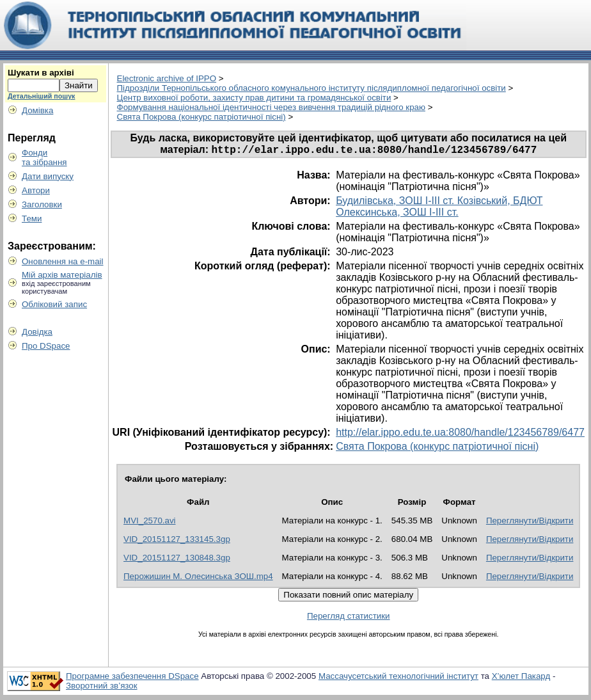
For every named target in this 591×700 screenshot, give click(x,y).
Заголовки (42, 204)
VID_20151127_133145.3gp (177, 541)
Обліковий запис (54, 304)
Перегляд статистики (349, 618)
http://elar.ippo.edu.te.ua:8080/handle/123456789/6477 (460, 434)
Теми (32, 219)
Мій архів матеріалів (62, 275)
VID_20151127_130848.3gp (177, 560)
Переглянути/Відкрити (530, 522)
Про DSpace (46, 346)
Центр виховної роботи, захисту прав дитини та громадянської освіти (254, 98)
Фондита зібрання (44, 157)
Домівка (37, 110)
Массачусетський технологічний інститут (398, 678)
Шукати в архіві (41, 73)
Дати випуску (48, 176)
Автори (36, 190)
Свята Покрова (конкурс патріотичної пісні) (201, 117)
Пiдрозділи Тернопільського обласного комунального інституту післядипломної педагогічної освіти (311, 88)
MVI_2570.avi (150, 522)
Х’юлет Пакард (521, 678)
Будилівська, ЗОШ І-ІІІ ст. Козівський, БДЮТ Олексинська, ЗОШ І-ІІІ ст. (439, 208)
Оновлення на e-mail (63, 261)
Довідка (37, 332)
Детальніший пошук (41, 96)
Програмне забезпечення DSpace (132, 678)
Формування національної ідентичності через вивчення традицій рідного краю (271, 107)
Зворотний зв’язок (102, 688)
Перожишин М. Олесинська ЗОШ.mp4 (198, 578)
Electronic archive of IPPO (167, 78)
